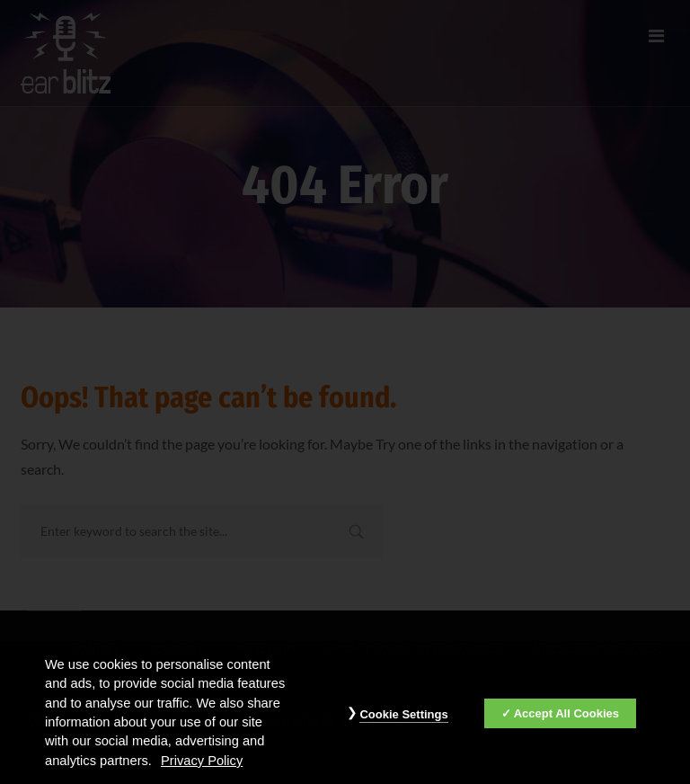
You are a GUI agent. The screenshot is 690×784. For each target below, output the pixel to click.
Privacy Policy (202, 765)
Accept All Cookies (566, 717)
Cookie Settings (403, 718)
